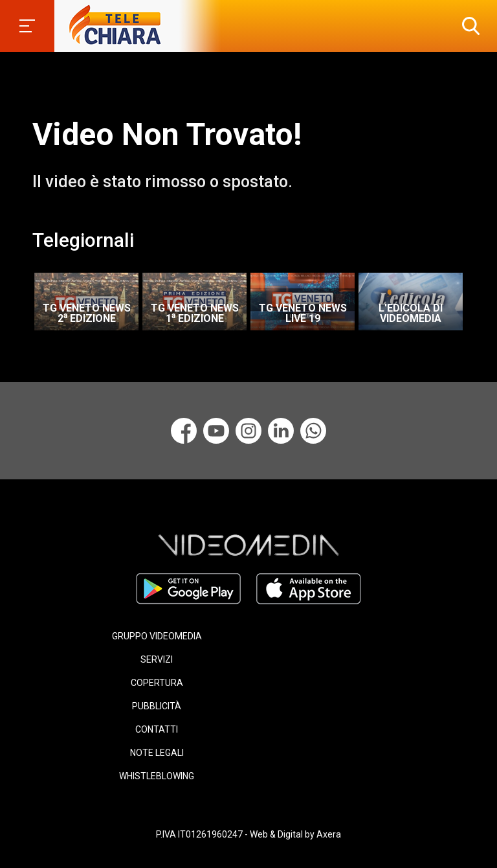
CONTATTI (157, 729)
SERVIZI (157, 659)
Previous (26, 297)
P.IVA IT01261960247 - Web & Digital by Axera (248, 834)
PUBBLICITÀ (157, 706)
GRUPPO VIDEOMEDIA (157, 636)
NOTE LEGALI (157, 753)
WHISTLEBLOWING (157, 776)
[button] (468, 26)
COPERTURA (157, 683)
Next (478, 297)
